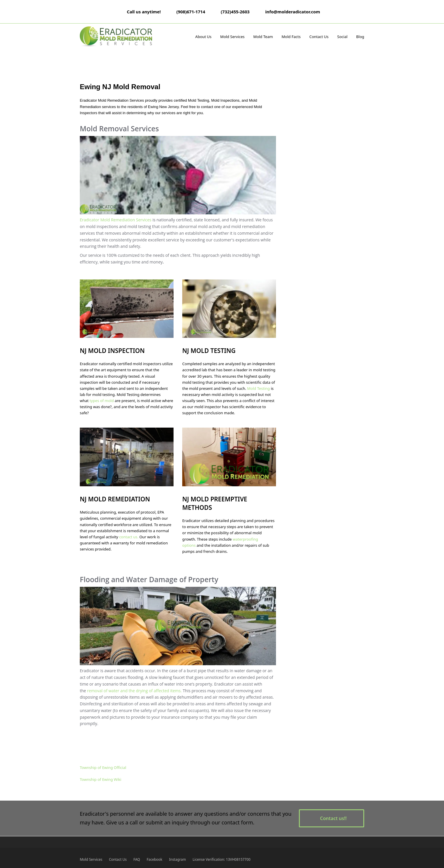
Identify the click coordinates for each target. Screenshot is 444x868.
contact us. (129, 537)
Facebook (155, 859)
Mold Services (91, 859)
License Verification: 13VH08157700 (222, 859)
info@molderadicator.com (293, 12)
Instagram (177, 859)
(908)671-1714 (191, 12)
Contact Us (118, 859)
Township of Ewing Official (103, 767)
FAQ (137, 859)
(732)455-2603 (235, 12)
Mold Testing (259, 388)
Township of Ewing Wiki (101, 779)
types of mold (102, 401)
